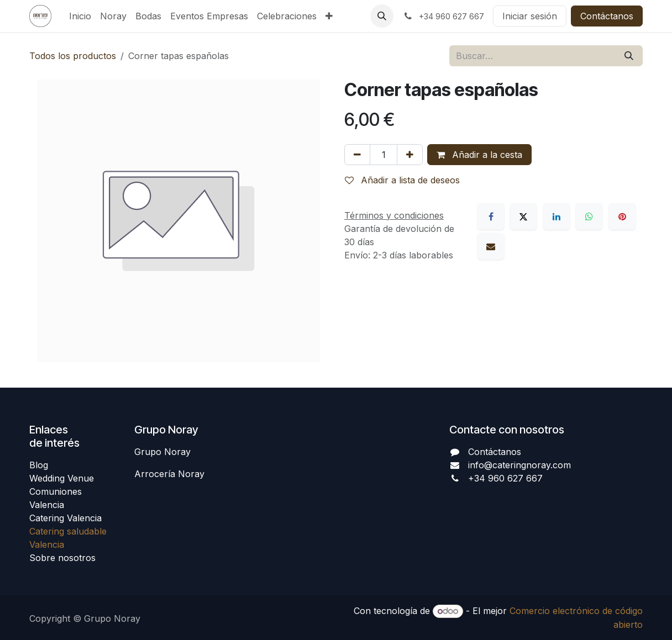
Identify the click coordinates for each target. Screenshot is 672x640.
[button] (382, 16)
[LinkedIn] (556, 216)
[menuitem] (80, 16)
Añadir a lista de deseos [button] (402, 180)
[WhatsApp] (589, 216)
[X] (523, 216)
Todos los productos (73, 56)
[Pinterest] (622, 216)
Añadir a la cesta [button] (479, 155)
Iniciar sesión (530, 16)
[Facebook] (491, 216)
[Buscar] (629, 56)
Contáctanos (607, 16)
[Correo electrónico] (491, 246)
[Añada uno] (410, 155)
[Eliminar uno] (357, 155)
